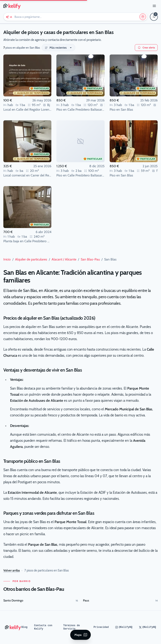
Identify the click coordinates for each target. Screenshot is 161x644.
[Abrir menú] (154, 6)
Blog (24, 627)
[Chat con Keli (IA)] (9, 17)
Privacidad (101, 627)
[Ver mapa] (80, 635)
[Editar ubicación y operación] (143, 17)
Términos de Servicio (72, 627)
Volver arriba (12, 570)
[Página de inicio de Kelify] (12, 6)
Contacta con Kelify (43, 627)
